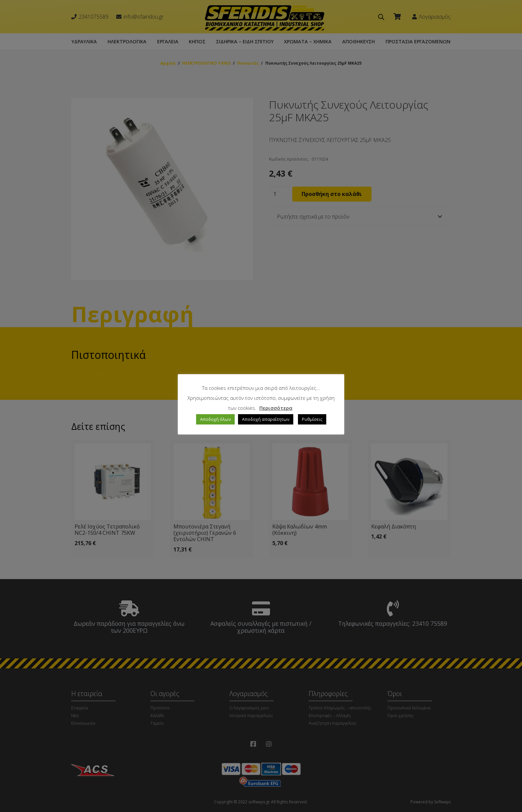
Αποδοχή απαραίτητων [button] (266, 419)
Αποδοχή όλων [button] (215, 419)
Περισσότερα (276, 408)
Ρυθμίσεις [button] (312, 419)
